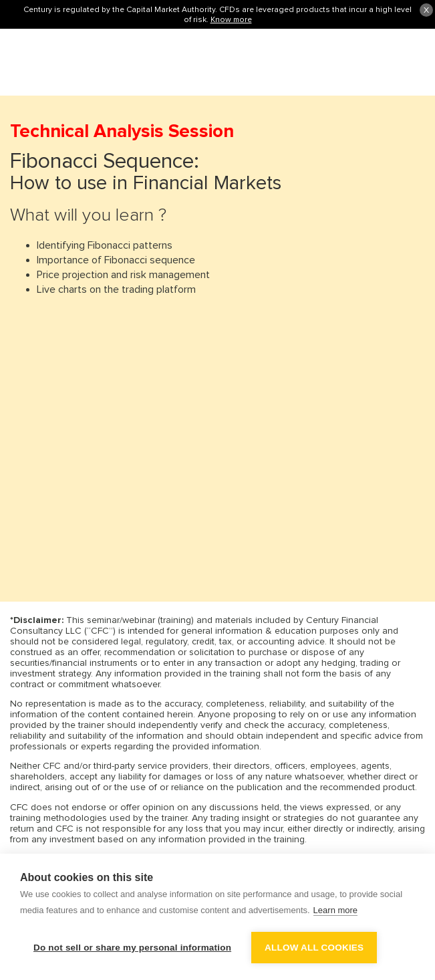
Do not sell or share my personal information (132, 948)
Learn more (335, 910)
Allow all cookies (314, 948)
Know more (231, 19)
